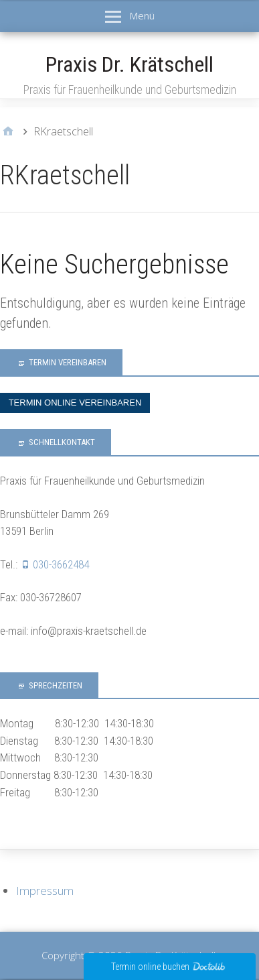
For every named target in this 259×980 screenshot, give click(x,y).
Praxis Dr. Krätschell (129, 64)
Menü (142, 15)
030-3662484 (61, 564)
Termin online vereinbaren (75, 403)
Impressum (45, 891)
